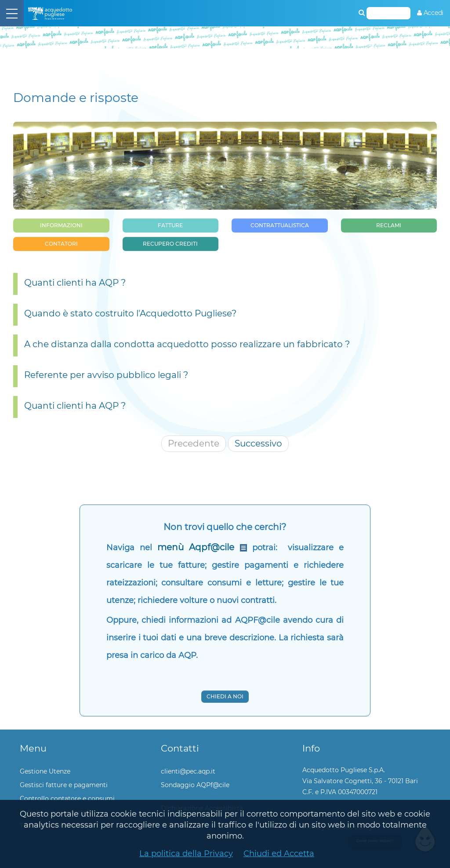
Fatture (170, 225)
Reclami (389, 225)
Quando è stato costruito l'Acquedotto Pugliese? (130, 313)
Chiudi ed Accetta (279, 853)
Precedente (194, 443)
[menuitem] (430, 13)
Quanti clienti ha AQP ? (75, 283)
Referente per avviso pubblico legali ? (106, 375)
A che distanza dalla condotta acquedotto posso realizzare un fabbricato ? (187, 344)
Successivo (258, 443)
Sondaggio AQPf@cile (195, 785)
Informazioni (61, 225)
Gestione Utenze (45, 771)
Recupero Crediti (170, 244)
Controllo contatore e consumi (67, 799)
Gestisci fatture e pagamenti (64, 785)
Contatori (61, 244)
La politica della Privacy (186, 853)
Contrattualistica (280, 225)
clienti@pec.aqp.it (188, 771)
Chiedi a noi (225, 696)
